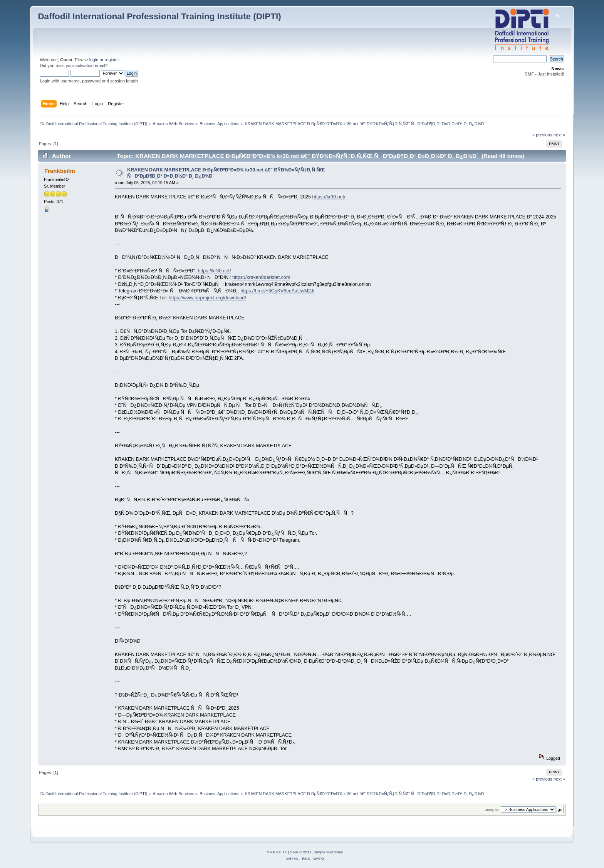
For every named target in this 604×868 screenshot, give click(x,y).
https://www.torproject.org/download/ (207, 298)
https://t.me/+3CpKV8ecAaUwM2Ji (277, 291)
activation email (90, 65)
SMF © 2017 (301, 852)
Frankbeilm (60, 171)
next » (560, 135)
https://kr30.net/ (329, 197)
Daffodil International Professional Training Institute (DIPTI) (159, 16)
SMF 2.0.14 (277, 852)
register (112, 60)
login (94, 60)
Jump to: (492, 810)
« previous (542, 135)
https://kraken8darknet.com (261, 277)
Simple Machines (328, 852)
